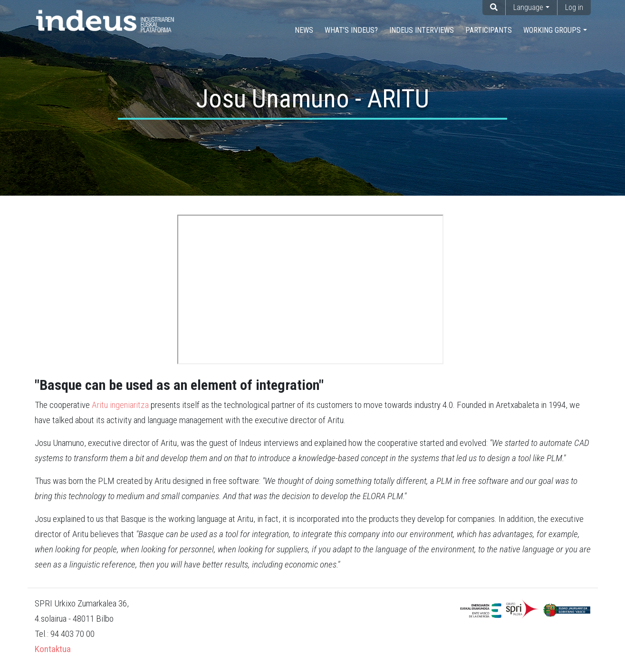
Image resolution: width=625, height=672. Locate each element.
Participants (489, 30)
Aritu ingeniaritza (120, 405)
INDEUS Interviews (422, 30)
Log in (574, 7)
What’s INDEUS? (351, 30)
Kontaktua (53, 649)
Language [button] (528, 7)
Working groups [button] (552, 30)
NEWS (304, 30)
